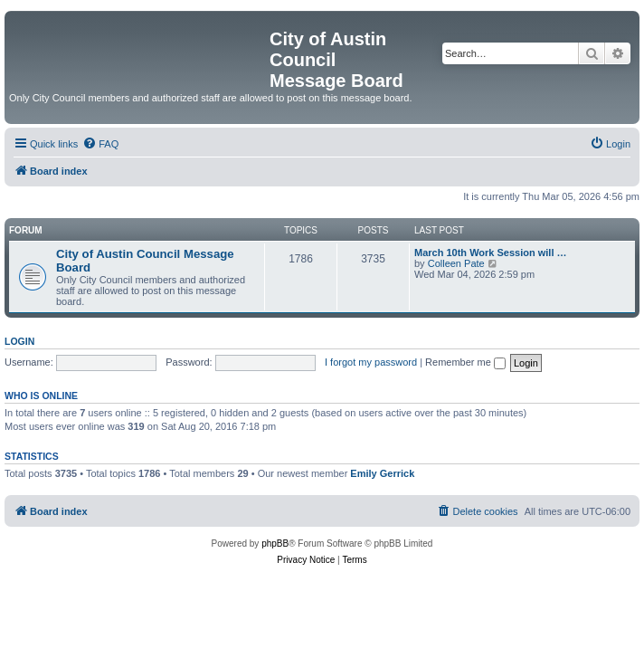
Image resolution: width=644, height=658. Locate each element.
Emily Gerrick (382, 473)
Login (19, 341)
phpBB (275, 544)
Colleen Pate (456, 263)
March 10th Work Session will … (491, 253)
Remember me (465, 362)
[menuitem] (100, 144)
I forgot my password (371, 362)
